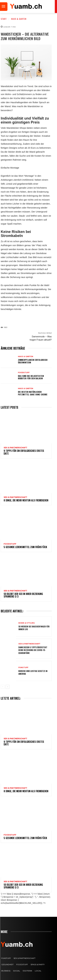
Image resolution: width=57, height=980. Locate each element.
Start (4, 19)
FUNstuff (23, 668)
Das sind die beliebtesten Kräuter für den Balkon (31, 377)
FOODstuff (24, 373)
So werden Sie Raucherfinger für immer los (34, 628)
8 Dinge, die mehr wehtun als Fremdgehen (26, 500)
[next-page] (8, 687)
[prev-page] (3, 687)
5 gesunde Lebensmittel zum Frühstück (25, 547)
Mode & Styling (27, 623)
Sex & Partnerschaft (15, 448)
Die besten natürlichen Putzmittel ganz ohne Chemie (33, 393)
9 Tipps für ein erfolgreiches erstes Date (24, 452)
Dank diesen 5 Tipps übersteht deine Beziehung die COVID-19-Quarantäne (33, 650)
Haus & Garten (19, 19)
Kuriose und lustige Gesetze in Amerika (33, 672)
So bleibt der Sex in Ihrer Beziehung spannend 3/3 (23, 595)
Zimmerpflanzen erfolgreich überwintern (33, 361)
